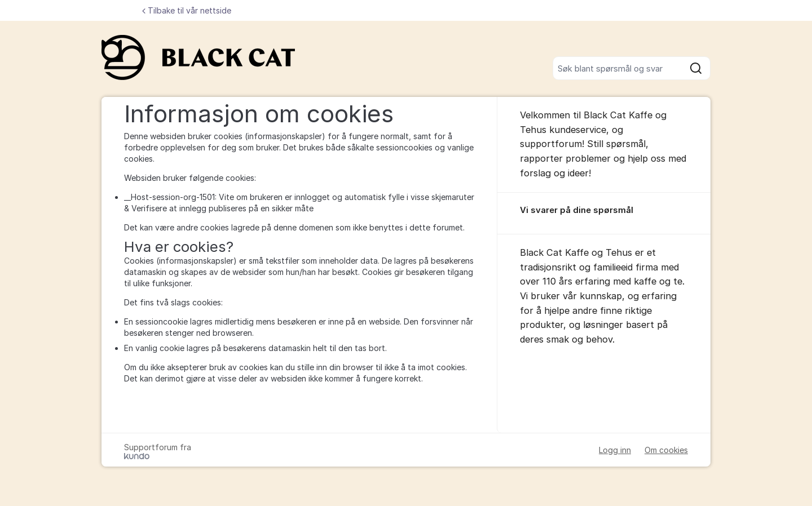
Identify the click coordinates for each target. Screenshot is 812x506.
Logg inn (615, 450)
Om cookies (666, 450)
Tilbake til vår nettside (187, 10)
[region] (604, 214)
